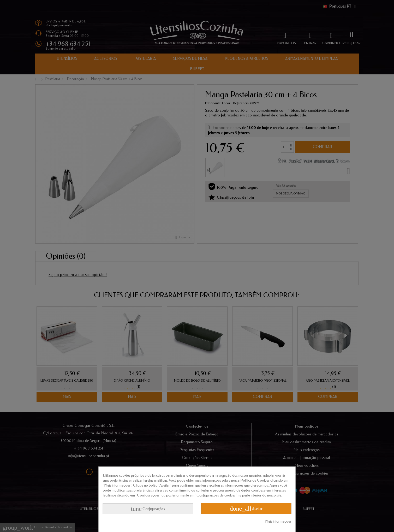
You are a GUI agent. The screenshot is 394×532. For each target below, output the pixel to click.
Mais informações (278, 521)
